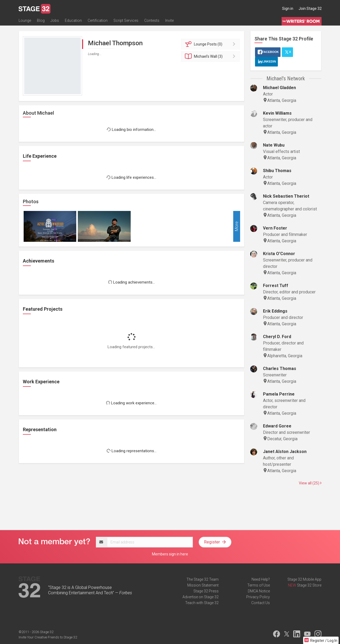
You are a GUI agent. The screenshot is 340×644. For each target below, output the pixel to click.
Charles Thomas (280, 369)
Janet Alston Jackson (285, 452)
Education (73, 20)
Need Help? (261, 579)
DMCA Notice (259, 591)
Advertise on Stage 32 (201, 597)
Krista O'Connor (279, 254)
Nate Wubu (274, 145)
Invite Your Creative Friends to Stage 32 (48, 637)
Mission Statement (203, 585)
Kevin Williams (277, 113)
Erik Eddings (275, 311)
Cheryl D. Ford (277, 337)
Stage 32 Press (206, 591)
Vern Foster (275, 228)
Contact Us (261, 603)
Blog (41, 20)
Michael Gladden (279, 88)
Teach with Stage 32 (202, 603)
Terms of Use (259, 585)
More (237, 227)
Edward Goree (277, 426)
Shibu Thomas (277, 171)
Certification (98, 20)
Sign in (288, 9)
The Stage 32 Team (203, 579)
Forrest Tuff (276, 286)
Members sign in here (170, 554)
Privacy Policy (258, 597)
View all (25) (310, 483)
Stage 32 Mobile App (304, 579)
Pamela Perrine (279, 394)
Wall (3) (211, 56)
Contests (152, 20)
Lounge (25, 20)
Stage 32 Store (309, 585)
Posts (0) (211, 44)
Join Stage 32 (310, 9)
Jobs (55, 20)
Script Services (126, 20)
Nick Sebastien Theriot (286, 196)
